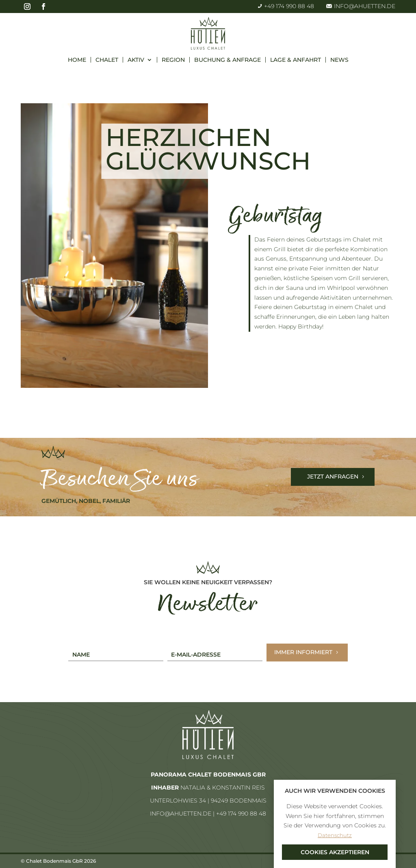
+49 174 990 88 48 (286, 6)
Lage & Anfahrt (296, 60)
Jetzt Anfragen (333, 476)
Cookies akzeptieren (335, 852)
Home (77, 60)
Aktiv (136, 60)
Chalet (107, 60)
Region (173, 60)
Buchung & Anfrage (227, 60)
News (339, 60)
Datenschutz (335, 835)
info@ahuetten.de (361, 6)
